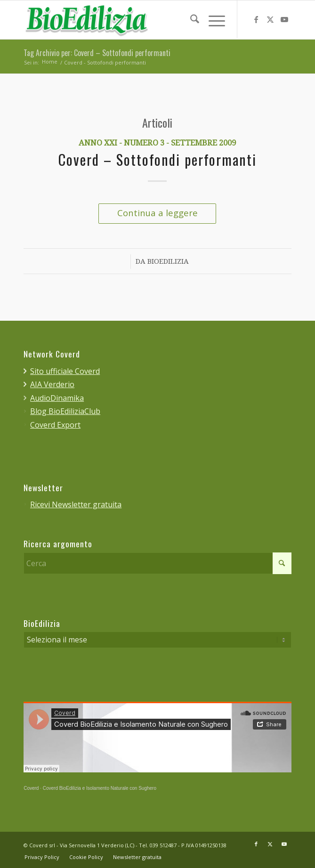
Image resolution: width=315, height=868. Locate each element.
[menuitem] (190, 19)
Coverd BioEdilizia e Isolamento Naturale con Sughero (100, 788)
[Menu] (212, 19)
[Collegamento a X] (270, 20)
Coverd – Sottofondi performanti (157, 161)
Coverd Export (55, 425)
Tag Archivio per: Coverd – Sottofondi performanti (97, 53)
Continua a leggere (157, 213)
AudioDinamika (57, 398)
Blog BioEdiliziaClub (65, 411)
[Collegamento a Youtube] (284, 20)
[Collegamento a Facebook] (256, 20)
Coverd (31, 788)
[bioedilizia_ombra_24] (131, 20)
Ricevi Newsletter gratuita (76, 504)
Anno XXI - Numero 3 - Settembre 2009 (157, 143)
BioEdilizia (168, 262)
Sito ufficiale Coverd (65, 371)
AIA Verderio (52, 384)
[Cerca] (190, 19)
